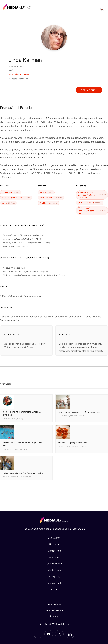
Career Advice (54, 564)
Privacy (54, 616)
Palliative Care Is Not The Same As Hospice (23, 473)
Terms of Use (54, 604)
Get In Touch (89, 90)
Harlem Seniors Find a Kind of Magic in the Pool (22, 444)
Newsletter (54, 557)
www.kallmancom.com (19, 74)
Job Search (54, 538)
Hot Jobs (54, 544)
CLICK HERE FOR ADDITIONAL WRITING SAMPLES (22, 413)
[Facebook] (38, 634)
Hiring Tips (54, 577)
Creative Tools (54, 583)
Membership (54, 551)
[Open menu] (102, 9)
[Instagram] (59, 634)
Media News (54, 570)
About (54, 589)
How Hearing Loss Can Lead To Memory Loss (79, 412)
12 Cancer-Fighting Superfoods (72, 443)
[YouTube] (49, 634)
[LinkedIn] (70, 634)
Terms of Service (54, 610)
